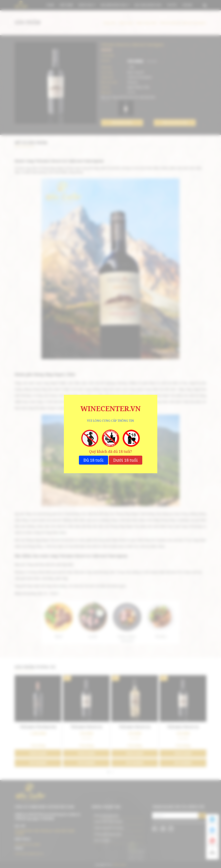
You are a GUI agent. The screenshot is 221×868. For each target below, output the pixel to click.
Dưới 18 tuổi (126, 460)
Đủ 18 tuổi (93, 460)
